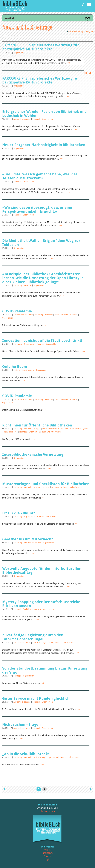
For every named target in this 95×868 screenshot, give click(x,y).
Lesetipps (37, 429)
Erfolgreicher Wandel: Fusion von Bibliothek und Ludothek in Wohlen (44, 114)
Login (47, 859)
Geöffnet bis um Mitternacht (28, 539)
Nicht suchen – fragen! (22, 725)
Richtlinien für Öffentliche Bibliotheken (37, 425)
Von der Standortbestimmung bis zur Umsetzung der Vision (45, 670)
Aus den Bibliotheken (22, 119)
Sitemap (48, 856)
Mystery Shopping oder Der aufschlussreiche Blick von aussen (41, 604)
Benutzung (18, 285)
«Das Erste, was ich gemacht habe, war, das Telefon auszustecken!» (40, 176)
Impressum (48, 853)
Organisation (19, 86)
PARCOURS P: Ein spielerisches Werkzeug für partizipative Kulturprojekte (41, 80)
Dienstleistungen (16, 56)
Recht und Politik (62, 315)
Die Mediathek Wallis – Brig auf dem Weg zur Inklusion (41, 243)
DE (90, 73)
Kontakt (48, 850)
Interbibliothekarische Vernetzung (33, 454)
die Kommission (48, 811)
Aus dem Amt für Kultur (23, 315)
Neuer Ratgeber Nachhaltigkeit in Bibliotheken (44, 145)
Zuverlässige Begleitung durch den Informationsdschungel (33, 637)
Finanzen (74, 315)
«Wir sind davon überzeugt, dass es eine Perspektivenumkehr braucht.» (37, 209)
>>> (69, 96)
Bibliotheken (13, 36)
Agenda (9, 46)
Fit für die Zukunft (19, 513)
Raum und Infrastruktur (47, 344)
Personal (36, 119)
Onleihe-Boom (15, 367)
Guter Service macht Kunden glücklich (36, 698)
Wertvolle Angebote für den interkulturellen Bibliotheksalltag (42, 571)
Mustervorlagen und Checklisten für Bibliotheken (46, 484)
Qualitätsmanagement (79, 429)
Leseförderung (28, 370)
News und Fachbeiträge (20, 26)
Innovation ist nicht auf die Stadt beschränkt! (42, 341)
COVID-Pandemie (17, 311)
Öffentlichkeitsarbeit (51, 429)
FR (85, 73)
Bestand (17, 370)
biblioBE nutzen (15, 65)
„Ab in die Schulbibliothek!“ (26, 754)
